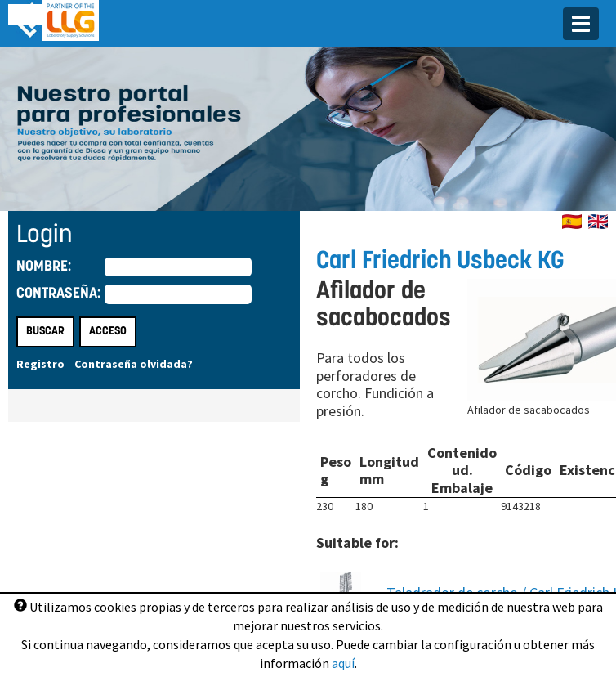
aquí (343, 663)
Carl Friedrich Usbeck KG (440, 262)
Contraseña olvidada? (134, 364)
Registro (40, 364)
